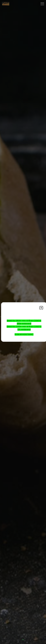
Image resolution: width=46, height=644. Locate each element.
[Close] (41, 308)
